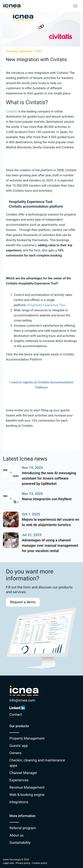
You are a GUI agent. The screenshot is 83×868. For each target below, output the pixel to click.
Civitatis (12, 111)
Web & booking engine (27, 795)
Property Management (27, 738)
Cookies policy (39, 863)
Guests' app (19, 746)
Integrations (19, 802)
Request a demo (23, 602)
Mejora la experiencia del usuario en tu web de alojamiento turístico (51, 522)
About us (17, 835)
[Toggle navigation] (75, 6)
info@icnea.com (22, 700)
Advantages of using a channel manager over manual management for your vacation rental (50, 546)
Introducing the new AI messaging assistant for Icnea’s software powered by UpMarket (49, 478)
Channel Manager (23, 773)
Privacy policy (23, 863)
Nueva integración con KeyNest (47, 499)
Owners (15, 753)
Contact (16, 715)
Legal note (8, 863)
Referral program (23, 828)
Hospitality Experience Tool (46, 305)
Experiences (19, 780)
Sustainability (20, 843)
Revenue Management (27, 788)
